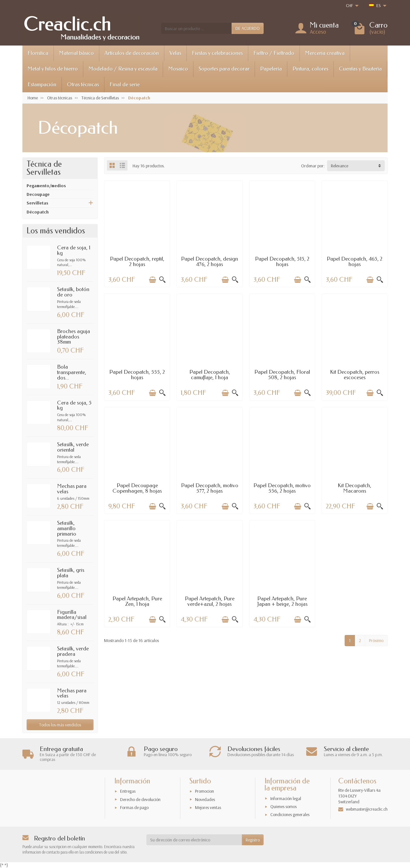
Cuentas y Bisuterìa (360, 69)
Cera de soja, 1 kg (74, 250)
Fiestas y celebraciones (217, 53)
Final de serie (125, 84)
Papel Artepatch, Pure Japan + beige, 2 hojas (282, 601)
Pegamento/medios (46, 186)
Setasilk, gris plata (71, 573)
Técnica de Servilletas (44, 168)
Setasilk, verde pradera (73, 651)
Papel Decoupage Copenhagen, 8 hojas (137, 488)
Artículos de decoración (132, 53)
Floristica (38, 53)
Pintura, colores (310, 69)
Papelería (271, 69)
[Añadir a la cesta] (152, 280)
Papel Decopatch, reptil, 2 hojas (137, 262)
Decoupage (38, 194)
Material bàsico (76, 53)
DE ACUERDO (248, 28)
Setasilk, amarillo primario (67, 528)
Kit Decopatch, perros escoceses (355, 375)
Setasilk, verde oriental (73, 447)
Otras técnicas (83, 84)
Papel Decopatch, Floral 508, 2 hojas (282, 375)
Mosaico (178, 69)
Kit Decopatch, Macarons (354, 488)
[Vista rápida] (162, 280)
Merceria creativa (325, 53)
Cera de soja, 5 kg (74, 405)
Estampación (42, 84)
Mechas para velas (72, 489)
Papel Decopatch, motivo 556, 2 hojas (282, 488)
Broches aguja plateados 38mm (74, 337)
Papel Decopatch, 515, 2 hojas (282, 262)
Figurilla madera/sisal (72, 615)
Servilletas (37, 203)
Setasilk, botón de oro (73, 292)
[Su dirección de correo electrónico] (194, 840)
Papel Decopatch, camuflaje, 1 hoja (210, 375)
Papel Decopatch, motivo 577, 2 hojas (210, 488)
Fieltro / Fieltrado (274, 53)
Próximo (376, 640)
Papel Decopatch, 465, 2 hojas (355, 262)
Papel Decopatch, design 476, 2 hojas (209, 262)
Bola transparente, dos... (72, 372)
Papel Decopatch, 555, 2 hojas (137, 375)
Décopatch (38, 212)
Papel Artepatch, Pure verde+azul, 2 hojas (210, 601)
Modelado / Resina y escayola (123, 69)
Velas (175, 53)
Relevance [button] (340, 166)
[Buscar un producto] (196, 28)
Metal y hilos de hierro (53, 69)
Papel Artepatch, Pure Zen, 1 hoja (137, 601)
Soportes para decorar (224, 69)
